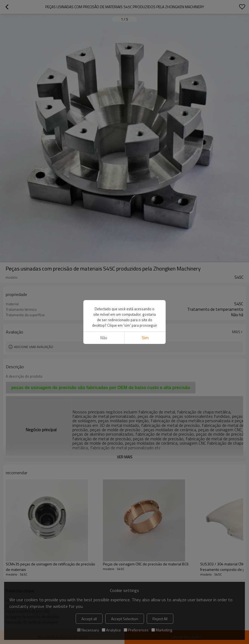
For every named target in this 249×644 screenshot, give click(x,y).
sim (145, 338)
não (104, 338)
